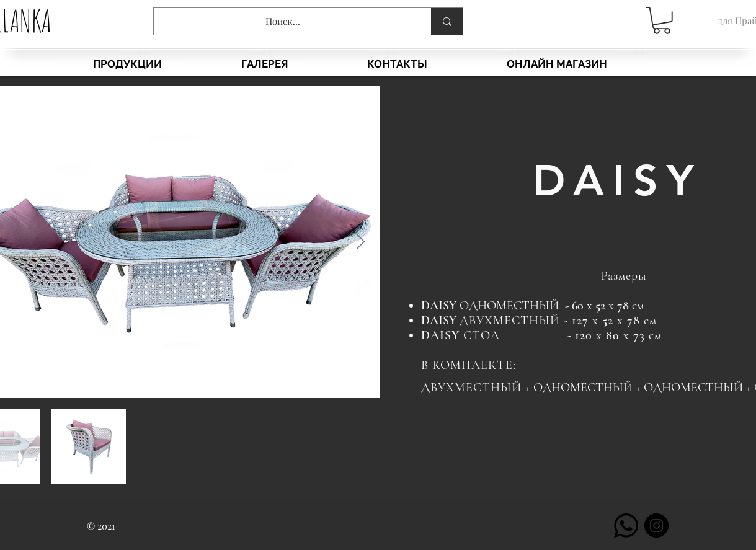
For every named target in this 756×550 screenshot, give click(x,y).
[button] (662, 20)
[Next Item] (361, 242)
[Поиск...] (283, 21)
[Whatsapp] (626, 526)
